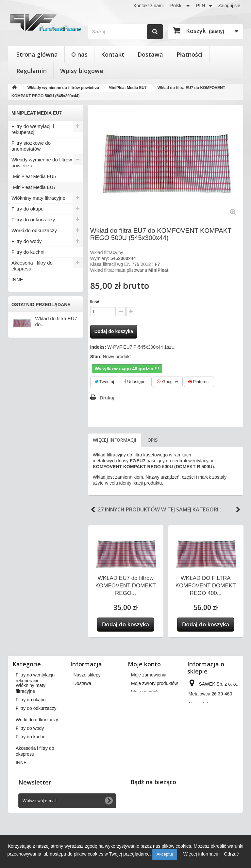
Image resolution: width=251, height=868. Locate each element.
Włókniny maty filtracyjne (38, 198)
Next (238, 510)
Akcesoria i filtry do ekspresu (32, 266)
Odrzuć (231, 854)
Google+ (168, 382)
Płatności (190, 54)
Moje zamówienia (149, 675)
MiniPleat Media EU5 (34, 176)
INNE (17, 279)
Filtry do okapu (27, 209)
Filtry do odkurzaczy (33, 220)
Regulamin (32, 71)
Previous (93, 510)
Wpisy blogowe (82, 71)
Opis (152, 440)
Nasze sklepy (87, 675)
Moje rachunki (145, 692)
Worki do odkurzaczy (34, 230)
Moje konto (144, 664)
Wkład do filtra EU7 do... (56, 321)
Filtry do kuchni (28, 252)
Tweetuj (104, 382)
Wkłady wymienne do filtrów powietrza (42, 163)
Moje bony (142, 723)
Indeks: (98, 347)
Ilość (95, 302)
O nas (79, 54)
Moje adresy (143, 700)
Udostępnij (136, 382)
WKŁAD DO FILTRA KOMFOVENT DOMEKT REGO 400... (206, 586)
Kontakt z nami (149, 6)
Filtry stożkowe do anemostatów (31, 146)
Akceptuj (165, 854)
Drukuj (107, 398)
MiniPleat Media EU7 (34, 187)
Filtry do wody (27, 241)
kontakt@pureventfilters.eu (216, 767)
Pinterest (199, 382)
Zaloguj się (229, 6)
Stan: (96, 357)
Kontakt (113, 54)
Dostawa (150, 54)
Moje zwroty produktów (154, 683)
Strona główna (37, 54)
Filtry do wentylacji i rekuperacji (33, 129)
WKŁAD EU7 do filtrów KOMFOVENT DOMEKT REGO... (126, 586)
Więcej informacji (115, 440)
